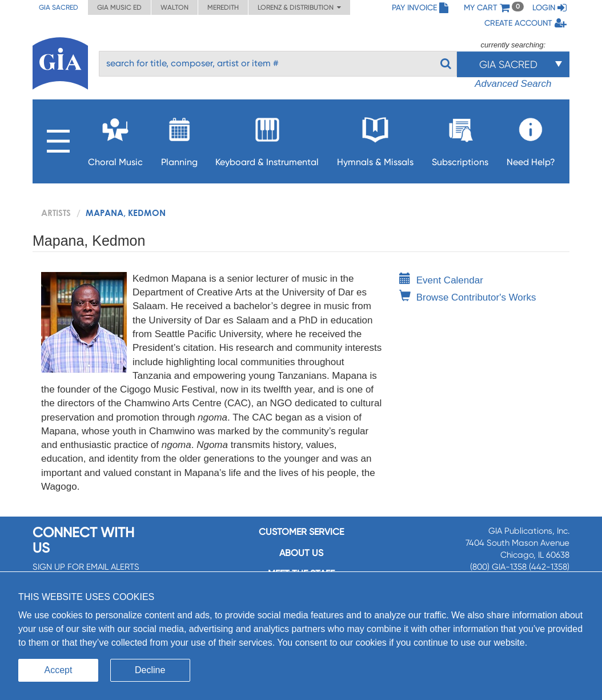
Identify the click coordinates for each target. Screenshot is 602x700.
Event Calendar (441, 280)
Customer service (301, 532)
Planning (179, 139)
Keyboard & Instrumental (267, 139)
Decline (150, 670)
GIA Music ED (119, 7)
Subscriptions (460, 139)
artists (56, 213)
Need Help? (531, 139)
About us (301, 553)
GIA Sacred (59, 7)
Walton (174, 7)
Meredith (223, 7)
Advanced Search (513, 84)
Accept (59, 670)
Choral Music (115, 139)
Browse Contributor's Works (468, 297)
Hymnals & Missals (375, 139)
